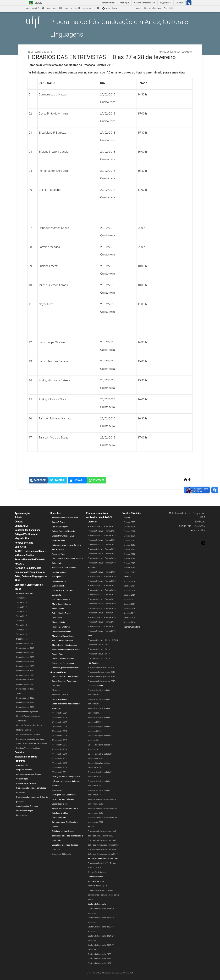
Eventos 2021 (129, 536)
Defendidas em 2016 (25, 684)
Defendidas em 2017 (25, 680)
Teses (19, 694)
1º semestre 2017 (60, 745)
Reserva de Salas (24, 543)
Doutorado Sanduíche (97, 904)
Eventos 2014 (129, 568)
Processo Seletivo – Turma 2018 (102, 608)
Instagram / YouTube (26, 757)
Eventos (127, 518)
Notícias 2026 (130, 581)
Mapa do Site (141, 8)
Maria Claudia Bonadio (62, 631)
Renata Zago (57, 654)
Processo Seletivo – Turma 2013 (102, 631)
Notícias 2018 (130, 618)
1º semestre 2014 (60, 772)
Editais (18, 517)
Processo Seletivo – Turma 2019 (102, 563)
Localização (21, 815)
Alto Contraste (155, 8)
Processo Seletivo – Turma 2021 (102, 554)
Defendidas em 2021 (25, 662)
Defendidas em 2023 (25, 653)
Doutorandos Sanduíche (27, 530)
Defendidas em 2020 (25, 666)
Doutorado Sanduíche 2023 (99, 954)
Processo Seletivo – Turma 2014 (102, 627)
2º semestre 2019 (60, 722)
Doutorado (57, 686)
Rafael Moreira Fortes (61, 613)
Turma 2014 (21, 630)
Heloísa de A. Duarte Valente (64, 568)
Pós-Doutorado (94, 663)
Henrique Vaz (58, 577)
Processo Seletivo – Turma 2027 (102, 526)
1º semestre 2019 (60, 727)
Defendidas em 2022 (25, 657)
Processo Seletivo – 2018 (99, 658)
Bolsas (91, 827)
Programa (20, 761)
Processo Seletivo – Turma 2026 (102, 531)
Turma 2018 (21, 612)
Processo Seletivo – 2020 (99, 649)
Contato (19, 522)
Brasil (35, 3)
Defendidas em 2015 (25, 689)
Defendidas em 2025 (25, 643)
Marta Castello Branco (62, 604)
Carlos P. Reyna (59, 522)
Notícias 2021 (130, 604)
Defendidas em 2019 (25, 671)
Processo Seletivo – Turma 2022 (102, 549)
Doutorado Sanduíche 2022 (99, 959)
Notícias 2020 (130, 609)
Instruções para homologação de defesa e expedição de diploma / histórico (66, 781)
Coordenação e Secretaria (27, 806)
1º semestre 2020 (60, 718)
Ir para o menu (54, 8)
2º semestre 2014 (60, 768)
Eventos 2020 (129, 540)
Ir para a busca (72, 8)
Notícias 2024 (130, 591)
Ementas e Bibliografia (62, 854)
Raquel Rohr (57, 618)
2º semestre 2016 (60, 749)
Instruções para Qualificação (64, 795)
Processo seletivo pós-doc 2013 (101, 681)
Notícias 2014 (130, 622)
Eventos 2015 (129, 563)
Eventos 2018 (129, 549)
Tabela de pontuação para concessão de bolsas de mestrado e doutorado (67, 836)
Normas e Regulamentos (28, 568)
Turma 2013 (21, 634)
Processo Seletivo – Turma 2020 (102, 558)
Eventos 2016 (129, 559)
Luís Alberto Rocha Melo (62, 591)
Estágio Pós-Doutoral (26, 534)
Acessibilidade (170, 8)
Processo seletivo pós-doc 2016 (101, 677)
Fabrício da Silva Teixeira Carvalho (67, 545)
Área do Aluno (58, 672)
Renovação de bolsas (97, 872)
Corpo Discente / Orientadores (65, 677)
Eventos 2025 (129, 522)
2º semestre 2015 (60, 758)
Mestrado (56, 690)
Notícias (127, 577)
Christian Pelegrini (60, 527)
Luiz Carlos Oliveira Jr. (62, 600)
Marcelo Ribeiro (59, 622)
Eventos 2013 (129, 572)
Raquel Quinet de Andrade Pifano (66, 650)
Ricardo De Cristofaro (61, 627)
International (110, 8)
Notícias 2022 (130, 600)
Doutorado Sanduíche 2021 (99, 963)
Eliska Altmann (58, 540)
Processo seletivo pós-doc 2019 (101, 672)
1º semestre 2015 (60, 763)
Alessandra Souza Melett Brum (65, 518)
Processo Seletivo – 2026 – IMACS (103, 640)
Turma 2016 (21, 621)
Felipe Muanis (58, 549)
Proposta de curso (24, 770)
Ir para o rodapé (91, 8)
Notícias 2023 (130, 595)
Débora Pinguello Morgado (63, 531)
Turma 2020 (21, 603)
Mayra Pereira (58, 609)
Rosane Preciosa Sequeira (63, 659)
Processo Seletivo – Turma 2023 (102, 545)
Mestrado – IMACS (60, 695)
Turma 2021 (21, 598)
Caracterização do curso (27, 784)
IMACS (91, 636)
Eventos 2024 (129, 527)
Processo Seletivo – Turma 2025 (102, 536)
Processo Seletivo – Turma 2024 (102, 540)
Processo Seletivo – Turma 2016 (102, 617)
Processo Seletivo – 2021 (99, 645)
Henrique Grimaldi (60, 572)
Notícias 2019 (130, 613)
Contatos (20, 752)
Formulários (57, 790)
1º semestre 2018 (60, 736)
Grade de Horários (60, 699)
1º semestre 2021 (60, 713)
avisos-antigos (167, 52)
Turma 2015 (21, 625)
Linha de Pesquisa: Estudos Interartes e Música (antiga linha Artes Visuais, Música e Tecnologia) (32, 739)
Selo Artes (20, 547)
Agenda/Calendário (132, 627)
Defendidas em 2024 (25, 648)
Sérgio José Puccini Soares (64, 663)
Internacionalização (25, 811)
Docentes (55, 513)
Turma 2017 (21, 616)
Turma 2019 (21, 607)
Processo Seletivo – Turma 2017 (102, 613)
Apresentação (22, 513)
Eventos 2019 (129, 545)
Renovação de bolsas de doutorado (103, 859)
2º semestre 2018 (60, 731)
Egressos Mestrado (25, 593)
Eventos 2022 (129, 531)
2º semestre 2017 (60, 740)
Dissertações (22, 639)
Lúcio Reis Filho (59, 586)
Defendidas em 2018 (25, 675)
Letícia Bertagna (59, 581)
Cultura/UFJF (22, 526)
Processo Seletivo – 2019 (99, 654)
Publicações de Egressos (27, 712)
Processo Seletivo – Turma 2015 (102, 622)
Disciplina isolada (95, 686)
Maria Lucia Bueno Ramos (63, 636)
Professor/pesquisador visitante (66, 668)
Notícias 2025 (130, 586)
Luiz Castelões (58, 595)
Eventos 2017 (129, 554)
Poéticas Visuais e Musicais (28, 748)
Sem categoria (184, 52)
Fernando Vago (59, 554)
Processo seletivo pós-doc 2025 (101, 667)
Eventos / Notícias (132, 513)
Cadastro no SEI (59, 818)
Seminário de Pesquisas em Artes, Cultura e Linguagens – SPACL (31, 576)
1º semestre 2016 (60, 754)
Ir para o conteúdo (35, 8)
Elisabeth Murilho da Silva (63, 536)
